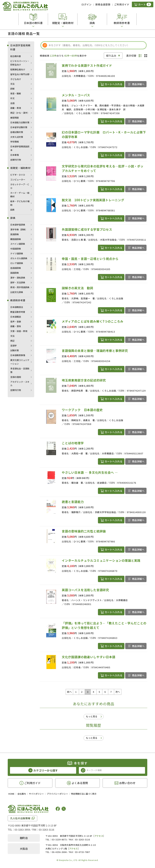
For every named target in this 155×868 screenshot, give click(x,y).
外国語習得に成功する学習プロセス (87, 229)
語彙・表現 (16, 108)
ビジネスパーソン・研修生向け (20, 63)
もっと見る (92, 716)
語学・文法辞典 (18, 282)
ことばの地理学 (73, 443)
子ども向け (16, 79)
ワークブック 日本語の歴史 (82, 410)
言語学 (13, 346)
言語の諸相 (16, 377)
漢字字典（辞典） (19, 229)
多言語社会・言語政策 (20, 370)
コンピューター (18, 179)
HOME (11, 794)
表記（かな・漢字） (20, 113)
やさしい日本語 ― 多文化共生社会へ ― (90, 472)
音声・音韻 (16, 322)
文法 (12, 84)
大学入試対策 (17, 137)
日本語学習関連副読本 (20, 148)
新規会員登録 (103, 4)
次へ (118, 692)
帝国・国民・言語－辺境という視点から (90, 259)
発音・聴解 (16, 93)
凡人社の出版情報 (20, 818)
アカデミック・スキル (20, 384)
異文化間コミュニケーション (20, 362)
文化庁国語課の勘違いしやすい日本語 (89, 657)
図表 (12, 210)
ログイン (87, 4)
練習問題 (15, 118)
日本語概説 (16, 317)
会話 (12, 103)
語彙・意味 (16, 326)
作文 (12, 98)
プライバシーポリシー (57, 794)
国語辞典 (15, 273)
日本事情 (15, 155)
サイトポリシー (36, 794)
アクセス (99, 836)
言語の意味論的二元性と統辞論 (84, 531)
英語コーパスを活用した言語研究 (85, 590)
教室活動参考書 (18, 312)
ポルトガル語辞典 (19, 258)
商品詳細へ (138, 84)
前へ (69, 692)
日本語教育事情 (18, 355)
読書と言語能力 (73, 502)
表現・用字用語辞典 (20, 287)
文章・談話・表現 (19, 331)
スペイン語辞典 (18, 244)
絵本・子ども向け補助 (20, 203)
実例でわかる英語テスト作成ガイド (87, 65)
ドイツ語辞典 (17, 253)
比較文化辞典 (17, 292)
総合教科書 (16, 56)
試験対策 (15, 350)
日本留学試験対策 (19, 127)
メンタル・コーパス (76, 95)
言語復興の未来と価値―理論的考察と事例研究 (95, 351)
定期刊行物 (16, 160)
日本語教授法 (17, 307)
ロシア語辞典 (17, 263)
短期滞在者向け (18, 69)
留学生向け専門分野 (20, 74)
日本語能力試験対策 (20, 122)
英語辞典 (15, 234)
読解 (12, 89)
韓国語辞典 (16, 239)
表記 (12, 341)
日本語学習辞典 (18, 225)
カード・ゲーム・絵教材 (20, 195)
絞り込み (111, 56)
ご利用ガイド (122, 4)
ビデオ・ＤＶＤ (18, 175)
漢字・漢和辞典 (18, 278)
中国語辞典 (16, 249)
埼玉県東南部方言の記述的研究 (84, 380)
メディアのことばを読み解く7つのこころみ (93, 321)
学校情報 (15, 142)
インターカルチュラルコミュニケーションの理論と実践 (101, 560)
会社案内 (22, 794)
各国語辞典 (16, 268)
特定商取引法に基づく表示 (84, 794)
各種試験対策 (17, 132)
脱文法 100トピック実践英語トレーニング (93, 200)
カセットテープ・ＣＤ (20, 186)
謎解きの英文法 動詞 (77, 288)
